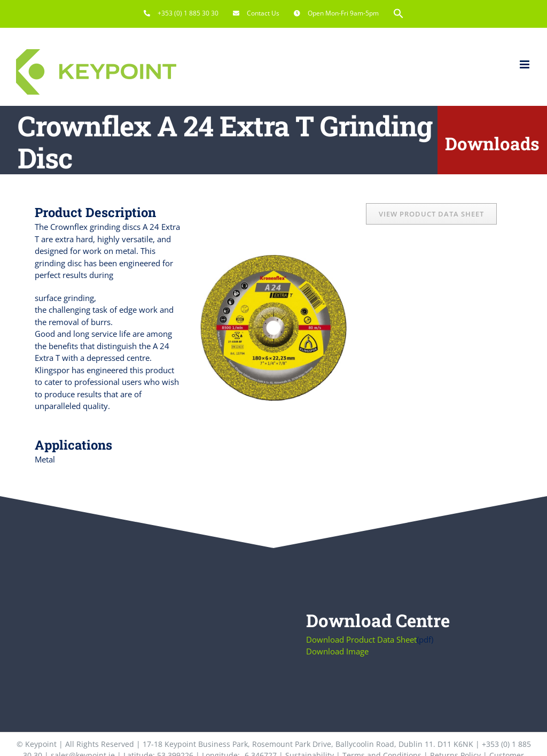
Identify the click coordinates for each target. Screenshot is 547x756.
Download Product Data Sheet (361, 639)
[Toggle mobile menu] (525, 64)
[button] (398, 13)
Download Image (337, 651)
